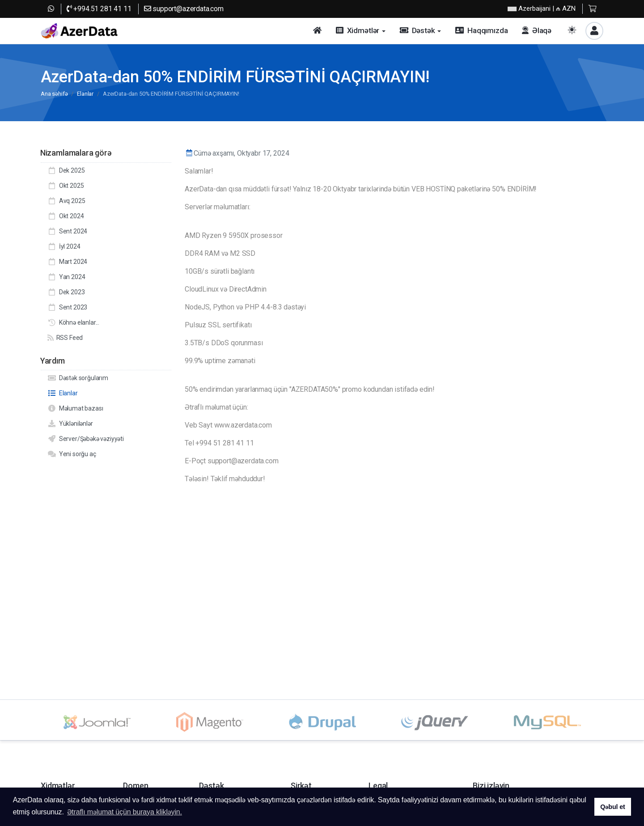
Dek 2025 (66, 170)
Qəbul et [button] (613, 807)
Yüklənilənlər (70, 424)
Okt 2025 (66, 186)
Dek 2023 (66, 292)
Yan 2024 (66, 277)
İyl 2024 (64, 246)
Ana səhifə (54, 94)
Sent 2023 (67, 307)
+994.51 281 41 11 (99, 9)
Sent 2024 (67, 231)
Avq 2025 (66, 201)
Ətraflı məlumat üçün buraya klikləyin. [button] (125, 812)
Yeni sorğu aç (72, 454)
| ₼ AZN (542, 9)
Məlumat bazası (75, 408)
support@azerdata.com (184, 9)
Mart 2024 (67, 262)
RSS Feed (65, 338)
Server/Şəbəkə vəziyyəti (86, 439)
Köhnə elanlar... (73, 322)
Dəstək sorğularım (78, 378)
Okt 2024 (66, 216)
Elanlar (85, 94)
